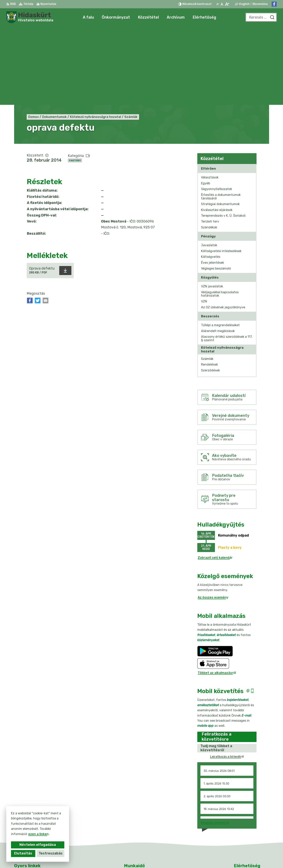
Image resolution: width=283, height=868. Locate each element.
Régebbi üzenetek (215, 744)
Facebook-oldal (246, 836)
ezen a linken (35, 834)
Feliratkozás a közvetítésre (217, 658)
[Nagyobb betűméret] (227, 4)
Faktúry (75, 82)
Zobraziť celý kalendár (215, 479)
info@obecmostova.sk (251, 832)
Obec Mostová (212, 857)
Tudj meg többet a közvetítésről (216, 670)
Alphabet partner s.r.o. (155, 857)
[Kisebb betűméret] (218, 4)
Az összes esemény (213, 519)
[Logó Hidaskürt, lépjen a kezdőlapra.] (30, 17)
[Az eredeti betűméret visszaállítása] (222, 4)
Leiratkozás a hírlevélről (227, 678)
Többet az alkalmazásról (217, 594)
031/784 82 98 (246, 827)
